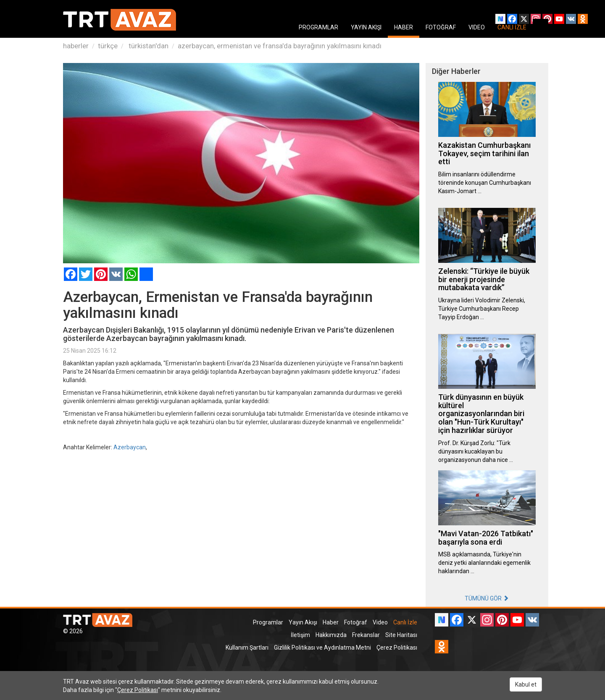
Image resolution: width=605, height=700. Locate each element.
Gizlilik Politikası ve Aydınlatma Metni (322, 648)
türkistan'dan (148, 46)
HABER (404, 27)
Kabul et (526, 684)
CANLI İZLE (512, 27)
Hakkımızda (331, 635)
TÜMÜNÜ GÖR (487, 598)
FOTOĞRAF (441, 27)
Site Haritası (401, 635)
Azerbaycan (130, 447)
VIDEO (477, 27)
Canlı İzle (405, 622)
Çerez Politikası (397, 648)
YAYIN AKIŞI (366, 27)
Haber (331, 622)
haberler (76, 46)
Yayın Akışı (303, 622)
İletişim (300, 635)
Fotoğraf (356, 622)
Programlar (268, 622)
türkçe (108, 46)
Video (380, 622)
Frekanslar (366, 635)
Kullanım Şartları (247, 648)
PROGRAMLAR (318, 27)
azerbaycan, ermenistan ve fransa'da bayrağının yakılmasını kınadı (280, 46)
